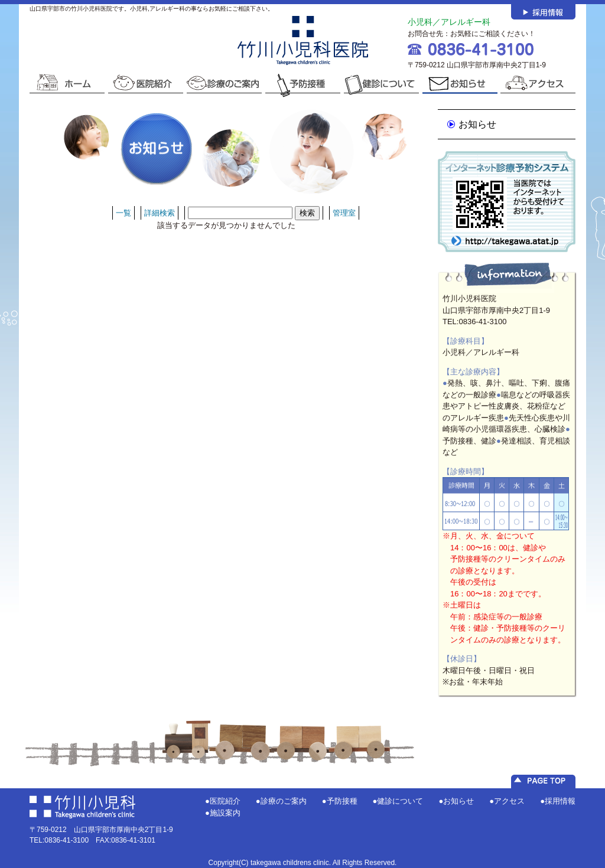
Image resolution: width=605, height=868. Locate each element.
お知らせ (477, 124)
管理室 (344, 213)
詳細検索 (160, 213)
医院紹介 (225, 801)
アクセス (509, 801)
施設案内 (225, 813)
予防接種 (342, 801)
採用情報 (560, 801)
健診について (400, 801)
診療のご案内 (284, 801)
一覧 (123, 213)
